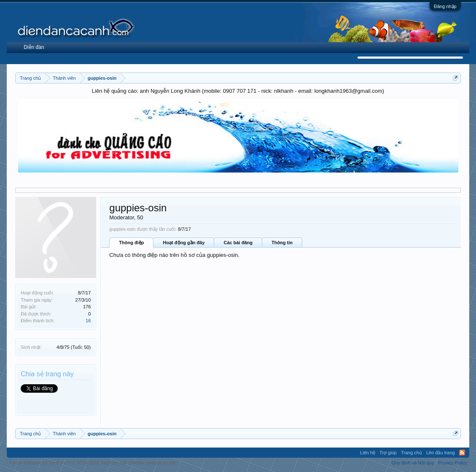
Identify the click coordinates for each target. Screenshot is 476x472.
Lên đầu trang (441, 453)
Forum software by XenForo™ (68, 463)
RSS (462, 453)
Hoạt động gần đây (184, 243)
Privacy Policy (452, 463)
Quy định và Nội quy (413, 463)
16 (88, 321)
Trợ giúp (388, 453)
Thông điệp (131, 243)
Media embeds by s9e (154, 463)
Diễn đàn (34, 47)
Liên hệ (368, 453)
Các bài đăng (238, 243)
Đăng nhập (445, 6)
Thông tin (282, 243)
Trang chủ (411, 453)
